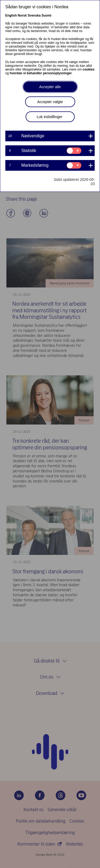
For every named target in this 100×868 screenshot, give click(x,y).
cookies (89, 69)
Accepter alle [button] (50, 87)
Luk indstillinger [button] (50, 117)
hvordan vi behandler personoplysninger (41, 73)
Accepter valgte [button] (50, 102)
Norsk (22, 15)
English (11, 15)
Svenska (34, 15)
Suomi (47, 15)
